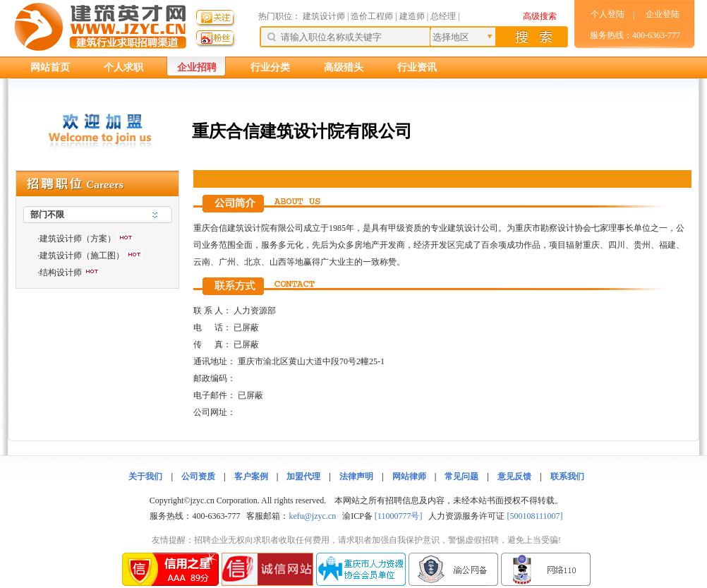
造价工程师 (372, 16)
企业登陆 (663, 14)
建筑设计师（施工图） (82, 256)
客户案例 (251, 476)
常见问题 (461, 476)
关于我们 (145, 476)
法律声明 (356, 476)
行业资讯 (417, 67)
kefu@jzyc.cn (312, 516)
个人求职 (123, 67)
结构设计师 (61, 272)
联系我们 (567, 476)
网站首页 (50, 67)
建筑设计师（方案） (78, 239)
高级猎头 (344, 67)
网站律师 (409, 476)
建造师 (412, 16)
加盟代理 (303, 476)
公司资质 (198, 476)
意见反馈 (514, 476)
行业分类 (270, 67)
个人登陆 (608, 14)
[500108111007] (534, 516)
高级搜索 (540, 16)
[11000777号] (399, 516)
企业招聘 (197, 67)
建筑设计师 (325, 16)
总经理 (443, 16)
